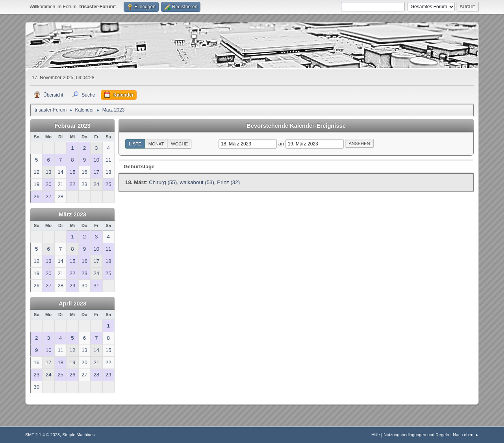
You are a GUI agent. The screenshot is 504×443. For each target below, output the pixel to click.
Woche (179, 144)
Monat (156, 144)
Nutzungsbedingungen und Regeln (416, 435)
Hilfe (376, 435)
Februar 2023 (72, 126)
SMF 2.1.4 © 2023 (43, 435)
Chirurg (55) (163, 182)
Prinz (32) (228, 182)
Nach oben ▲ (466, 435)
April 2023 (72, 303)
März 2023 (72, 214)
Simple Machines (78, 435)
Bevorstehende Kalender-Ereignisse (296, 126)
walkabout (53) (197, 182)
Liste (135, 144)
